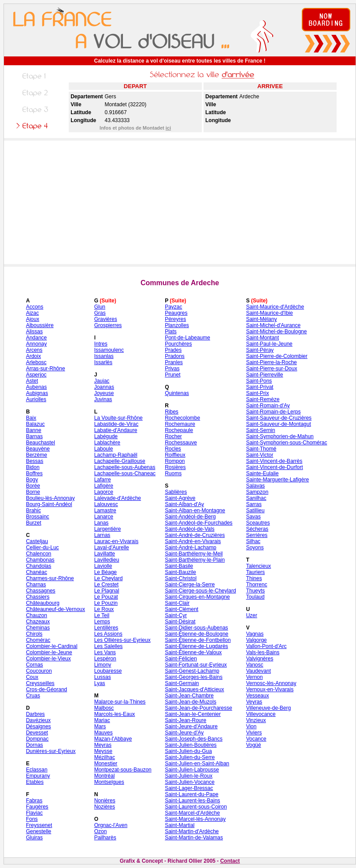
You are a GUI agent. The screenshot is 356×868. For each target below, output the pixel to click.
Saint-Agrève (180, 498)
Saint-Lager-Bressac (189, 788)
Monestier (106, 764)
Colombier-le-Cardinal (52, 646)
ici (168, 128)
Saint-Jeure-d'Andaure (191, 726)
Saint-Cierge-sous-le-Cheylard (200, 591)
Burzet (34, 523)
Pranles (174, 362)
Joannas (104, 387)
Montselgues (109, 782)
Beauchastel (41, 443)
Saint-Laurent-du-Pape (191, 794)
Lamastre (105, 510)
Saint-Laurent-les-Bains (192, 801)
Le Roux (104, 609)
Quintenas (177, 393)
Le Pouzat (106, 597)
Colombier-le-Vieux (48, 659)
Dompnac (37, 739)
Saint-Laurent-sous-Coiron (196, 807)
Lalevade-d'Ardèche (118, 498)
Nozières (105, 807)
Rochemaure (180, 424)
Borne (33, 492)
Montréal (105, 776)
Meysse (103, 751)
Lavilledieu (107, 560)
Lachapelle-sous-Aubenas (125, 467)
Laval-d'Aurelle (112, 548)
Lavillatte (105, 554)
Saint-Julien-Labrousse (192, 770)
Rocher (173, 436)
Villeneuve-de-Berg (268, 708)
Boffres (34, 473)
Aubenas (36, 387)
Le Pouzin (106, 603)
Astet (32, 381)
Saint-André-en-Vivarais (193, 541)
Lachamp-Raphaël (116, 455)
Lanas (102, 523)
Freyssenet (39, 825)
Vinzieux (256, 720)
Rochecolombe (182, 418)
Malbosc (104, 708)
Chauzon (37, 615)
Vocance (256, 739)
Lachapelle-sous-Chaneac (125, 473)
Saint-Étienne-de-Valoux (193, 652)
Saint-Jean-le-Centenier (193, 714)
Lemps (102, 622)
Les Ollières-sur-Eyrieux (122, 640)
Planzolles (177, 325)
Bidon (33, 467)
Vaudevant (258, 671)
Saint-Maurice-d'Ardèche (275, 307)
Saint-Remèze (263, 399)
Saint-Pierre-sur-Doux (271, 369)
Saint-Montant (262, 338)
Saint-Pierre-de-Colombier (276, 356)
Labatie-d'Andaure (116, 430)
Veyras (254, 702)
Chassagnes (41, 591)
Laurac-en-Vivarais (117, 541)
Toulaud (255, 597)
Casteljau (37, 541)
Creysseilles (40, 683)
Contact (230, 861)
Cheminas (38, 628)
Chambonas (40, 560)
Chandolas (39, 566)
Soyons (255, 548)
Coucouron (39, 671)
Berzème (37, 455)
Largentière (108, 529)
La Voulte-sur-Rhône (119, 418)
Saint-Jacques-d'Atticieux (194, 689)
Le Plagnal (107, 591)
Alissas (34, 332)
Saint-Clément (182, 609)
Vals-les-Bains (263, 652)
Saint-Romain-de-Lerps (273, 412)
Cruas (33, 696)
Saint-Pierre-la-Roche (271, 362)
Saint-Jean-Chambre (189, 696)
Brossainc (38, 517)
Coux (32, 677)
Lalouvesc (106, 504)
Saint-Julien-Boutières (191, 745)
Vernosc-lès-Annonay (271, 683)
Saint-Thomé (261, 449)
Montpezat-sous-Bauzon (123, 770)
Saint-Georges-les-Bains (194, 677)
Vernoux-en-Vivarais (270, 689)
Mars (100, 726)
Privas (172, 369)
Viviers (254, 733)
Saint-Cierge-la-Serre (190, 585)
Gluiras (34, 838)
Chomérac (38, 640)
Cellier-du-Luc (43, 548)
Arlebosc (36, 362)
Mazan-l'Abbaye (113, 739)
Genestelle (39, 831)
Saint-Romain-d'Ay (268, 406)
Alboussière (40, 325)
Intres (101, 344)
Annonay (36, 344)
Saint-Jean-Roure (185, 720)
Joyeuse (104, 393)
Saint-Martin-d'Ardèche (192, 831)
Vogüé (253, 745)
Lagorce (104, 492)
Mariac (102, 720)
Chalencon (39, 554)
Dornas (35, 745)
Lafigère (104, 486)
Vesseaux (257, 696)
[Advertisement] (180, 202)
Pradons (175, 356)
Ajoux (33, 319)
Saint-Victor (260, 455)
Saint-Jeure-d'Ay (184, 733)
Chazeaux (38, 622)
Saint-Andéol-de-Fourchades (198, 523)
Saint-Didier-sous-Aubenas (196, 628)
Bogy (32, 480)
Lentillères (106, 628)
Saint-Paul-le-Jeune (269, 344)
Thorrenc (256, 585)
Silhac (253, 541)
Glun (100, 307)
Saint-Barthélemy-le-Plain (195, 560)
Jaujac (102, 381)
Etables (35, 782)
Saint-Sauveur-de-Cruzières (279, 418)
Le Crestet (106, 585)
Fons (32, 819)
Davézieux (38, 720)
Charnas (36, 585)
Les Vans (105, 652)
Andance (36, 338)
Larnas (102, 535)
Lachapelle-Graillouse (120, 461)
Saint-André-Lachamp (191, 548)
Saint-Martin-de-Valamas (194, 838)
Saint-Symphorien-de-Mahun (280, 436)
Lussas (103, 677)
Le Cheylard (109, 578)
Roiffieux (175, 455)
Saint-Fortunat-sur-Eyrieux (196, 665)
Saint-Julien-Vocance (190, 782)
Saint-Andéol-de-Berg (190, 517)
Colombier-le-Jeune (49, 652)
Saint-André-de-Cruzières (195, 535)
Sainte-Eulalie (262, 473)
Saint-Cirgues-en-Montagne (197, 597)
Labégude (106, 436)
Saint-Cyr (176, 615)
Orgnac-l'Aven (111, 825)
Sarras (254, 504)
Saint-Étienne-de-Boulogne (197, 634)
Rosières (175, 467)
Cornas (35, 665)
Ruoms (173, 473)
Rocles (173, 449)
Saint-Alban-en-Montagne (195, 510)
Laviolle (103, 566)
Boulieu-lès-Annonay (50, 498)
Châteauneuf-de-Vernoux (56, 609)
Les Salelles (109, 646)
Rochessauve (181, 443)
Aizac (32, 313)
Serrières (257, 535)
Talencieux (258, 566)
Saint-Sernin (260, 430)
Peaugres (176, 313)
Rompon (175, 461)
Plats (171, 332)
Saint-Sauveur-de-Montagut (278, 424)
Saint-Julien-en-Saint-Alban (197, 764)
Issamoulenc (109, 350)
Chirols (34, 634)
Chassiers (38, 597)
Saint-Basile (179, 566)
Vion (251, 726)
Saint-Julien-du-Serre (190, 757)
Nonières (105, 801)
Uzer (251, 615)
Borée (33, 486)
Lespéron (105, 659)
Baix (31, 418)
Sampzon (257, 492)
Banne (34, 430)
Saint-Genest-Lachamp (192, 671)
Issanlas (104, 356)
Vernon (254, 677)
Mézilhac (105, 757)
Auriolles (36, 399)
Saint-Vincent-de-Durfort (274, 467)
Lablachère (107, 443)
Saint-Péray (260, 350)
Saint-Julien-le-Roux (189, 776)
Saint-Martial (180, 825)
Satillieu (255, 510)
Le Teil (102, 615)
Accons (35, 307)
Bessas (35, 461)
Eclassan (37, 770)
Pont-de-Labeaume (187, 338)
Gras (100, 313)
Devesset (37, 733)
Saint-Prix (257, 393)
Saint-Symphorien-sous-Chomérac (286, 443)
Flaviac (34, 813)
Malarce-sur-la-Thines (120, 702)
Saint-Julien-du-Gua (188, 751)
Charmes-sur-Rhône (50, 578)
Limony (103, 665)
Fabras (34, 801)
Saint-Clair (177, 603)
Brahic (33, 510)
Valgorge (256, 640)
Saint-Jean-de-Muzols (191, 702)
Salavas (255, 486)
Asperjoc (36, 375)
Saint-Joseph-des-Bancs (194, 739)
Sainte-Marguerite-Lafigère (277, 480)
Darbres (35, 714)
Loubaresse (108, 671)
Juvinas (103, 399)
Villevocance (261, 714)
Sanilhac (256, 498)
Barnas (34, 436)
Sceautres (258, 523)
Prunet (172, 375)
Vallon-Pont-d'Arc (266, 646)
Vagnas (255, 634)
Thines (254, 578)
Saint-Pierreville (264, 375)
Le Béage (106, 572)
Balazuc (35, 424)
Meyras (103, 745)
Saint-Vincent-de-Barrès (274, 461)
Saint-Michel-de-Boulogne (276, 332)
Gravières (106, 319)
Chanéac (37, 572)
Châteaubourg (43, 603)
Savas (253, 517)
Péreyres (175, 319)
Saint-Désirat (180, 622)
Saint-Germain (182, 683)
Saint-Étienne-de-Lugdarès (196, 646)
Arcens (34, 350)
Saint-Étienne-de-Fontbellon (198, 640)
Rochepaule (179, 430)
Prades (173, 350)
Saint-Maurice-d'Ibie (269, 313)
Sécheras (257, 529)
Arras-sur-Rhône (46, 369)
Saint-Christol (181, 578)
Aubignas (37, 393)
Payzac (173, 307)
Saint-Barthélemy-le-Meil (194, 554)
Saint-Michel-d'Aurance (273, 325)
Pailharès (105, 838)
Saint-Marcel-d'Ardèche (192, 813)
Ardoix (33, 356)
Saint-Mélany (261, 319)
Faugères (37, 807)
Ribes (172, 412)
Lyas (100, 683)
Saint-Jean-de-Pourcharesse (198, 708)
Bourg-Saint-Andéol (49, 504)
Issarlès (103, 362)
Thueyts (255, 591)
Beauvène (38, 449)
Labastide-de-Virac (117, 424)
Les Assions (108, 634)
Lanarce (104, 517)
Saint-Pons (259, 381)
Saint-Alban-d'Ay (184, 504)
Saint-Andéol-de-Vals (190, 529)
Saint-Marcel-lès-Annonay (195, 819)
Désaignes (39, 726)
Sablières (176, 492)
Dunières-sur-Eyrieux (51, 751)
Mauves (104, 733)
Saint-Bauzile (180, 572)
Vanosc (254, 665)
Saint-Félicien (181, 659)
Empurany (38, 776)
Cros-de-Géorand (46, 689)
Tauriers (255, 572)
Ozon (101, 831)
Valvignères (260, 659)
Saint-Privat (260, 387)
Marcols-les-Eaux (115, 714)
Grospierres (108, 325)
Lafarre (103, 480)
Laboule (104, 449)
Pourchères (178, 344)
